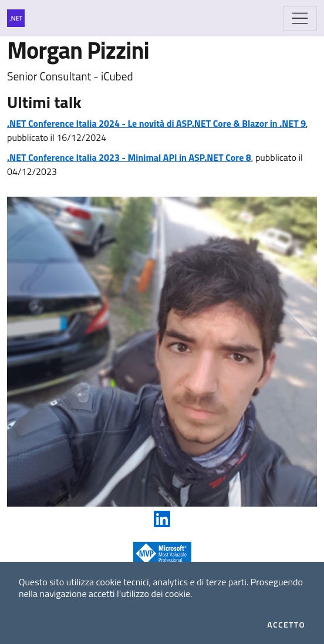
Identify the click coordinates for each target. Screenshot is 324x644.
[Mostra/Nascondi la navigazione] (300, 18)
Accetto (286, 625)
